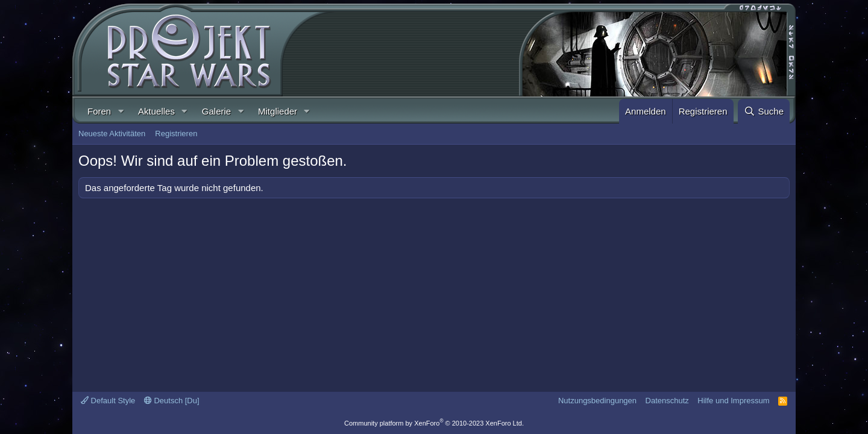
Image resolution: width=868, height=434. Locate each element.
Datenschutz (667, 401)
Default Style (108, 401)
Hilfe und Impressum (733, 401)
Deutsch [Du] (172, 401)
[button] (121, 111)
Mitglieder (278, 111)
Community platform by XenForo (434, 423)
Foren (99, 111)
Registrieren (176, 134)
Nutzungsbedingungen (597, 401)
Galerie (216, 111)
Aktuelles (156, 111)
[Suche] (764, 111)
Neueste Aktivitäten (112, 134)
